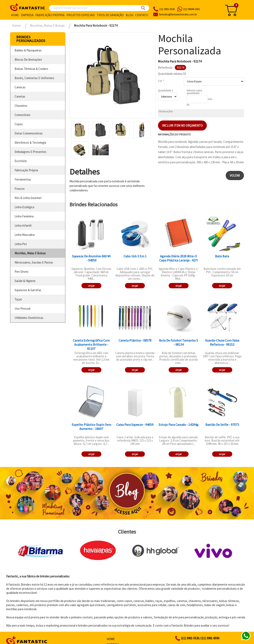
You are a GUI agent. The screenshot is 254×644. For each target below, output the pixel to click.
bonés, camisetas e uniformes (34, 78)
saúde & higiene (25, 281)
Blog (130, 15)
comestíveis (22, 115)
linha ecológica (24, 207)
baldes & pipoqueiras (28, 50)
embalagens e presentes (30, 152)
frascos (20, 189)
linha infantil (23, 225)
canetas (20, 96)
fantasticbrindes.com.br (178, 14)
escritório (21, 161)
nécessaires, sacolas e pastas (34, 262)
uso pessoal (22, 308)
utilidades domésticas (29, 318)
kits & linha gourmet (28, 198)
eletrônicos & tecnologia (30, 143)
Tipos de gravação (110, 15)
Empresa (27, 15)
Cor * (161, 81)
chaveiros (21, 106)
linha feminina (24, 216)
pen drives (22, 272)
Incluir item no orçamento (182, 126)
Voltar (235, 175)
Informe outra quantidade (194, 92)
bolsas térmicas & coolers (31, 69)
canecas (20, 87)
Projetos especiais (81, 15)
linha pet (21, 244)
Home (15, 15)
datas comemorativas (29, 133)
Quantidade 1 (165, 90)
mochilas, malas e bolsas (30, 253)
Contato (142, 15)
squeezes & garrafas (28, 290)
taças (18, 299)
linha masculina (25, 235)
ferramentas (23, 179)
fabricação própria (26, 170)
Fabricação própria (50, 15)
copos (19, 124)
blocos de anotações (28, 60)
